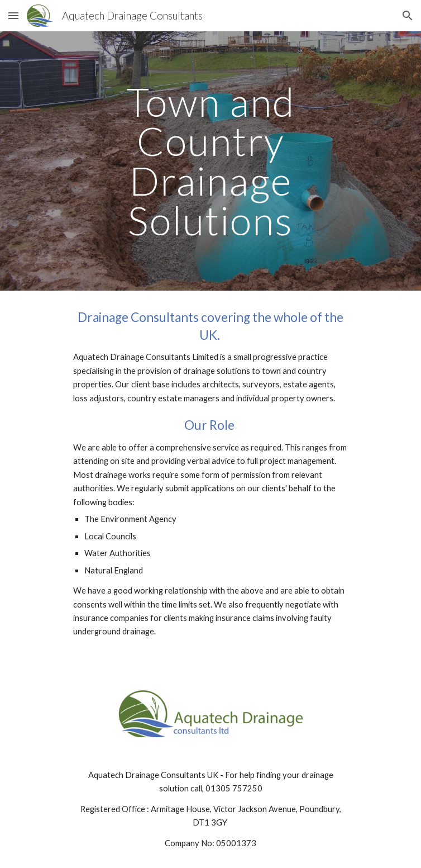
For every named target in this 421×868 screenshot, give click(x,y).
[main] (210, 161)
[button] (13, 15)
